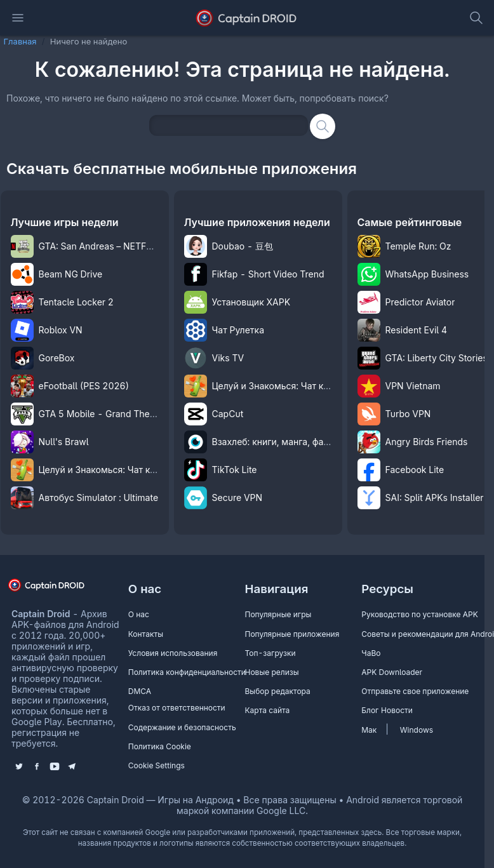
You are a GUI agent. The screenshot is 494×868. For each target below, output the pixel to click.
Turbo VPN (408, 414)
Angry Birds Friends (427, 442)
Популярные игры (278, 614)
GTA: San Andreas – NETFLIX (99, 246)
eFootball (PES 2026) (84, 386)
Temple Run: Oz (418, 246)
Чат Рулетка (238, 330)
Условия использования (173, 653)
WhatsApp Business (427, 274)
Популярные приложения (292, 634)
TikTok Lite (235, 470)
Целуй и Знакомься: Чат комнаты (111, 470)
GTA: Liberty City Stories (437, 358)
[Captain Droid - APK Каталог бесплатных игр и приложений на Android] (247, 18)
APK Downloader (392, 672)
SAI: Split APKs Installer (435, 497)
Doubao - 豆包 (243, 246)
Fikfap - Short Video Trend (268, 274)
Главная (20, 41)
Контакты (146, 634)
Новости (397, 710)
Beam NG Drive (71, 274)
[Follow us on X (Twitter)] (19, 766)
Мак (369, 730)
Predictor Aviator (420, 302)
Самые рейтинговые (410, 222)
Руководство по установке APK (420, 614)
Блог (370, 710)
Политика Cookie (160, 746)
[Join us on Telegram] (72, 766)
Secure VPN (237, 497)
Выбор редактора (278, 691)
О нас (139, 614)
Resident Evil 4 (416, 330)
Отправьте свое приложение (415, 691)
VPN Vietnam (413, 386)
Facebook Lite (415, 470)
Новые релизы (272, 672)
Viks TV (228, 358)
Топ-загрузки (270, 653)
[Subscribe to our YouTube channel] (55, 766)
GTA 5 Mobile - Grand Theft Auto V (112, 414)
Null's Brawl (64, 442)
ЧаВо (371, 653)
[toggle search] (476, 18)
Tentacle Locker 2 (76, 302)
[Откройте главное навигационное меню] (18, 18)
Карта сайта (268, 710)
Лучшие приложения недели (257, 222)
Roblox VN (61, 330)
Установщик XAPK (251, 302)
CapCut (228, 414)
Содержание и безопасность (182, 727)
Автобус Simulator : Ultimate (99, 497)
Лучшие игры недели (65, 222)
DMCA (140, 691)
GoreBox (57, 358)
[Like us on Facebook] (37, 766)
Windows (417, 730)
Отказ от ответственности (177, 708)
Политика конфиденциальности (187, 672)
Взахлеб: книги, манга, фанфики (281, 442)
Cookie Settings (157, 765)
